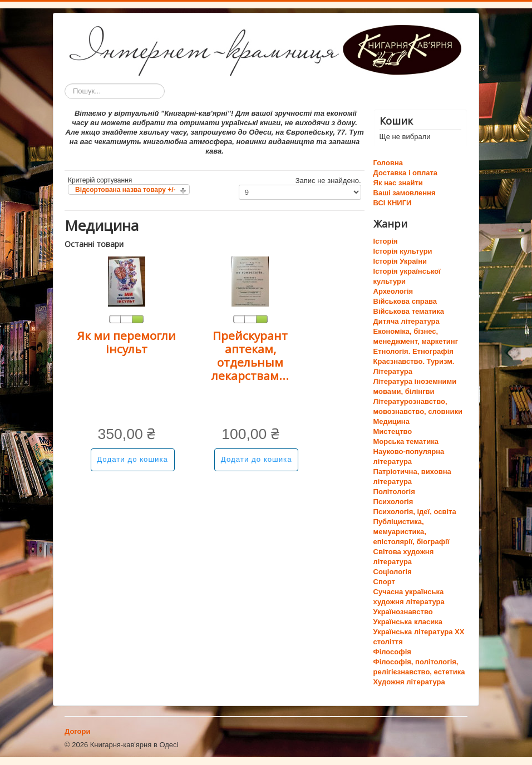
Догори (77, 731)
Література (393, 371)
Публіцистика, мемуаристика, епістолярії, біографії (412, 532)
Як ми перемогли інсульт (126, 342)
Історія (386, 241)
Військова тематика (409, 311)
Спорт (384, 582)
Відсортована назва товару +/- (125, 190)
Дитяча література (407, 321)
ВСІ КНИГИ (393, 203)
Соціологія (393, 572)
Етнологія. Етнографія (413, 351)
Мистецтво (393, 431)
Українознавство (403, 612)
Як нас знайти (398, 183)
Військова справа (405, 301)
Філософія (392, 652)
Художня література (409, 682)
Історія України (400, 261)
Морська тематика (406, 441)
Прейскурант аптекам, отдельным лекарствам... (250, 356)
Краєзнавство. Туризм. (414, 361)
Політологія (394, 492)
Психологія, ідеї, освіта (415, 512)
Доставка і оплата (405, 173)
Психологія (393, 502)
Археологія (393, 291)
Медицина (391, 421)
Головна (388, 163)
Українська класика (408, 622)
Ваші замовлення (405, 193)
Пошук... (65, 84)
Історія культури (403, 251)
